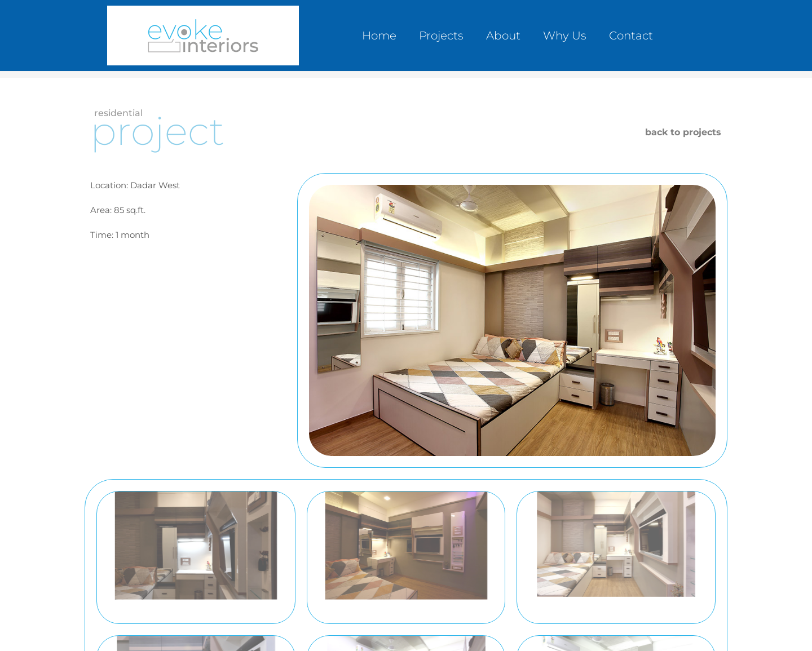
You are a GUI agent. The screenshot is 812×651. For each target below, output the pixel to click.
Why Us (565, 36)
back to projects (683, 132)
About (503, 36)
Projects (441, 36)
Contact (631, 36)
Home (379, 36)
